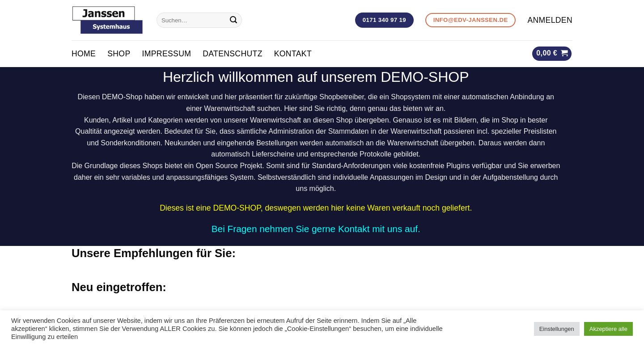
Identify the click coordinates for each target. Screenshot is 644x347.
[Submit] (233, 20)
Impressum (166, 54)
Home (84, 54)
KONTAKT (293, 54)
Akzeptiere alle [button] (608, 329)
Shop (119, 54)
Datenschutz (233, 54)
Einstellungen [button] (557, 329)
